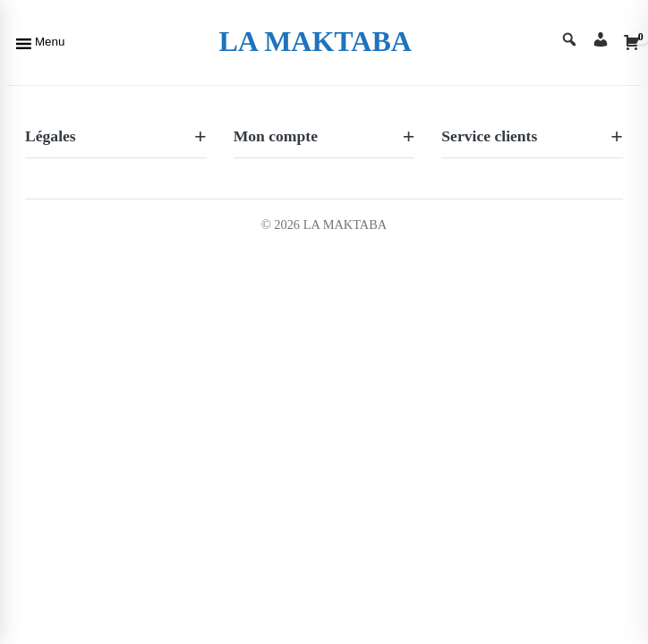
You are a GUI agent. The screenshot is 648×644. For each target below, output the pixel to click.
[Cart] (632, 42)
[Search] (569, 42)
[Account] (601, 42)
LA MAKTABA (315, 41)
